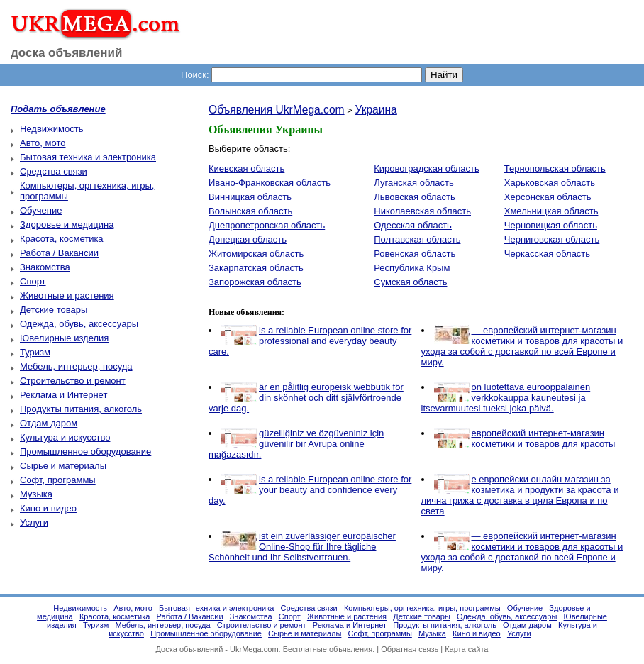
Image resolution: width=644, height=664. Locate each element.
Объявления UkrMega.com (277, 110)
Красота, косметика (62, 239)
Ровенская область (415, 254)
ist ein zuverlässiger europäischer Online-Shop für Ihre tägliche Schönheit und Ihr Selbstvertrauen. (302, 547)
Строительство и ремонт (73, 381)
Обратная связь (410, 649)
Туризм (35, 352)
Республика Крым (412, 268)
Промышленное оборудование (85, 452)
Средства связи (54, 171)
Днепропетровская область (267, 225)
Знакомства (45, 267)
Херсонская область (548, 197)
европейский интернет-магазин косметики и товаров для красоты (544, 438)
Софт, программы (58, 480)
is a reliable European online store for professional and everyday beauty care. (310, 341)
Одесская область (413, 225)
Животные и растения (67, 295)
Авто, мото (43, 143)
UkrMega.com (254, 649)
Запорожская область (255, 282)
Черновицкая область (551, 225)
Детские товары (54, 310)
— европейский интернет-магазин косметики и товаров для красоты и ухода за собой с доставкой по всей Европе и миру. (522, 346)
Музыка (36, 494)
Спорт (33, 281)
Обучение (41, 210)
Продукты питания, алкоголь (81, 409)
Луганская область (414, 183)
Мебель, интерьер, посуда (76, 366)
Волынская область (250, 211)
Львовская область (415, 197)
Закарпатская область (256, 268)
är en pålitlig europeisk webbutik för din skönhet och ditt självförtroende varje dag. (306, 398)
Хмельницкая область (551, 211)
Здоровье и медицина (67, 225)
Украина (376, 110)
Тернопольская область (555, 168)
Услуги (34, 522)
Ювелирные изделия (64, 338)
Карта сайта (466, 649)
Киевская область (246, 168)
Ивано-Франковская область (270, 183)
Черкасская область (547, 254)
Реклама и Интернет (63, 395)
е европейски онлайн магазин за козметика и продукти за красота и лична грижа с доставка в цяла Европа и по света (520, 495)
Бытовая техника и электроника (88, 157)
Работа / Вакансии (59, 253)
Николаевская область (422, 211)
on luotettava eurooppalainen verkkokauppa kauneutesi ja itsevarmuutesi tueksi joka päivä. (506, 398)
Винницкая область (250, 197)
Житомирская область (256, 254)
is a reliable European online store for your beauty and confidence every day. (310, 490)
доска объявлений (67, 53)
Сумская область (410, 282)
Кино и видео (48, 508)
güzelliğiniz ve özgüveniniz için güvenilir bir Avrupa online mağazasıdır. (296, 444)
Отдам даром (49, 423)
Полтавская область (417, 239)
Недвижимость (51, 129)
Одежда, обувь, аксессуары (79, 324)
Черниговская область (552, 239)
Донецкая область (248, 239)
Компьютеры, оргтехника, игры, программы (422, 608)
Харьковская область (550, 183)
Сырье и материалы (63, 466)
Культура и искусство (65, 437)
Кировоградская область (427, 168)
